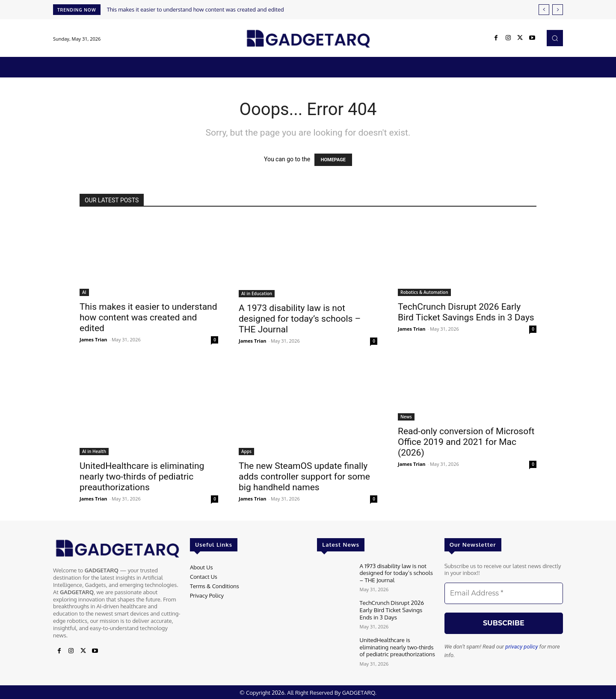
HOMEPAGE (333, 160)
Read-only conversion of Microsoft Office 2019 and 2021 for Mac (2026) (466, 442)
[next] (558, 10)
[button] (555, 38)
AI (84, 292)
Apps (246, 451)
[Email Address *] (504, 593)
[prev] (544, 10)
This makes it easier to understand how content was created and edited (195, 9)
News (406, 417)
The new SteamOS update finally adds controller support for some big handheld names (304, 477)
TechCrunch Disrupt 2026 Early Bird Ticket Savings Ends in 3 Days (466, 312)
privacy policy (521, 647)
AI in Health (94, 451)
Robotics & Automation (424, 292)
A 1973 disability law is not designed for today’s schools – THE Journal (300, 319)
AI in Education (257, 293)
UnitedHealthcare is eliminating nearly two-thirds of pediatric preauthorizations (142, 477)
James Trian (93, 339)
